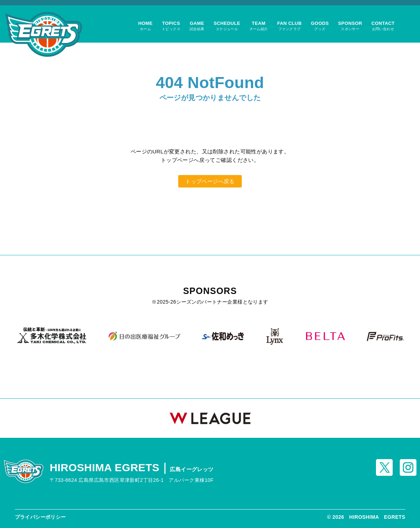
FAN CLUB (290, 26)
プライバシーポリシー (40, 517)
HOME (145, 26)
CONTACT (383, 26)
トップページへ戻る (210, 181)
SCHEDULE (227, 26)
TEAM (259, 26)
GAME (197, 26)
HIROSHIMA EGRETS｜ (132, 467)
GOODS (320, 26)
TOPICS (171, 26)
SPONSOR (350, 26)
